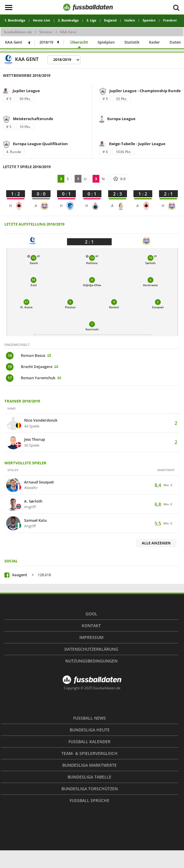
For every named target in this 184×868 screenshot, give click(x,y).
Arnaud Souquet (39, 482)
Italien (130, 20)
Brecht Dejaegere (37, 367)
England (110, 20)
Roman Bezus (33, 355)
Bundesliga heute (90, 730)
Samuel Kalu (35, 521)
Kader (154, 42)
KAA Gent (14, 42)
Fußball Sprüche (90, 800)
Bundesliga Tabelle (90, 777)
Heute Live (42, 20)
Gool (91, 614)
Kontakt (91, 626)
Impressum (91, 637)
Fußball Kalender (90, 742)
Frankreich (172, 20)
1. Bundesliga (15, 20)
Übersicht (79, 42)
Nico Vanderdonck (41, 420)
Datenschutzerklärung (91, 649)
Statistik (132, 42)
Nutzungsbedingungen (91, 661)
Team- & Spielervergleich (90, 753)
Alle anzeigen (156, 543)
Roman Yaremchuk (38, 378)
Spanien (149, 20)
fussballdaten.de (18, 32)
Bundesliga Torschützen (90, 789)
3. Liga (91, 20)
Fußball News (90, 718)
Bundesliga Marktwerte (90, 765)
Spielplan (106, 42)
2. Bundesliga (68, 20)
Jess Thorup (35, 440)
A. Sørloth (33, 501)
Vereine (46, 32)
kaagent (32, 575)
